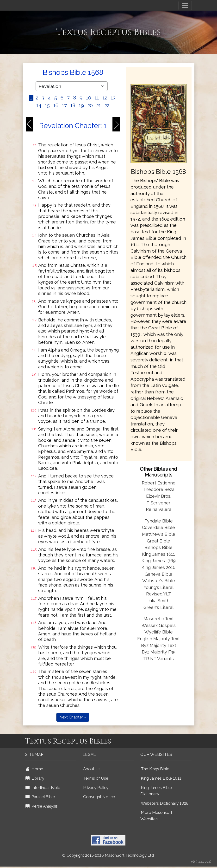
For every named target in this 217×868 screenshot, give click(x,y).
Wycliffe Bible (159, 632)
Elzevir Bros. (159, 496)
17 (64, 105)
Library (35, 778)
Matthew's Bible (159, 534)
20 (90, 105)
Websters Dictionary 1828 (165, 803)
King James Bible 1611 (161, 778)
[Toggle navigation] (185, 6)
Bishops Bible (158, 547)
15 (47, 105)
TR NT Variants (158, 659)
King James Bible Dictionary (156, 791)
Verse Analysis (42, 806)
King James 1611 (158, 554)
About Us (92, 769)
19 (81, 105)
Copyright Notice (99, 797)
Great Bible (158, 541)
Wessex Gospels (159, 625)
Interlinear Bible (43, 788)
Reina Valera (159, 509)
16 (56, 105)
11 (97, 98)
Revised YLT (159, 594)
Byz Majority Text (159, 645)
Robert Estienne (159, 483)
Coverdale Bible (158, 527)
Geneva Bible (158, 574)
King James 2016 (158, 567)
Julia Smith (158, 601)
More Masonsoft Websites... (156, 816)
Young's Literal (159, 587)
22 (107, 105)
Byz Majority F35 (159, 652)
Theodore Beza (159, 489)
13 (113, 98)
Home (34, 769)
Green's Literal (158, 607)
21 (99, 105)
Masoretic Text (159, 619)
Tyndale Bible (159, 521)
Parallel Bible (40, 797)
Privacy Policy (96, 788)
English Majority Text (158, 639)
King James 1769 (159, 561)
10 (89, 98)
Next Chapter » (73, 717)
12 (105, 98)
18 (73, 105)
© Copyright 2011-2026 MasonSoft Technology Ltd (108, 855)
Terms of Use (96, 778)
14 (39, 105)
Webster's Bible (159, 581)
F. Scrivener (158, 503)
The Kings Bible (155, 769)
